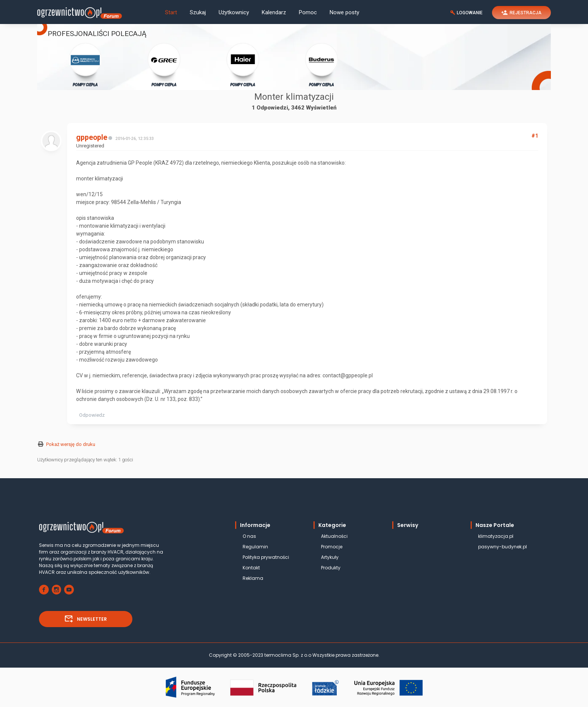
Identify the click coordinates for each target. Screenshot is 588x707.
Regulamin (255, 547)
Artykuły (330, 557)
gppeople (92, 137)
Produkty (331, 568)
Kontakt (251, 568)
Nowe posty (344, 12)
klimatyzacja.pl (496, 536)
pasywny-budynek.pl (502, 547)
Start (171, 12)
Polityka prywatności (266, 557)
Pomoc (308, 12)
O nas (249, 536)
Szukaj (198, 12)
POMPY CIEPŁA (85, 64)
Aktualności (334, 536)
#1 (535, 136)
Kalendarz (274, 12)
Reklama (253, 578)
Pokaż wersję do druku (71, 444)
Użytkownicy (234, 12)
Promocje (332, 547)
